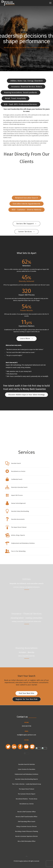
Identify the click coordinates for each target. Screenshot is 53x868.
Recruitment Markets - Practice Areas (27, 797)
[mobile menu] (50, 3)
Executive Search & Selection (27, 762)
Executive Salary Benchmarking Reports (26, 777)
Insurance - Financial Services (26, 614)
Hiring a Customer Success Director (27, 824)
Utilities (26, 579)
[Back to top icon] (26, 854)
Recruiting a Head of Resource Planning (27, 829)
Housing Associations (26, 648)
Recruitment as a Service (27, 802)
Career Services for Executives (27, 767)
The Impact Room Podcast (26, 787)
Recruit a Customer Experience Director (27, 834)
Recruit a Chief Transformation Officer (26, 815)
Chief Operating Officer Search (27, 820)
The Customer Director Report (27, 792)
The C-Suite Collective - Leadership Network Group (27, 782)
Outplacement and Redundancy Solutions (26, 772)
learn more (24, 32)
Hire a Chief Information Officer (27, 839)
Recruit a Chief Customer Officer (27, 810)
